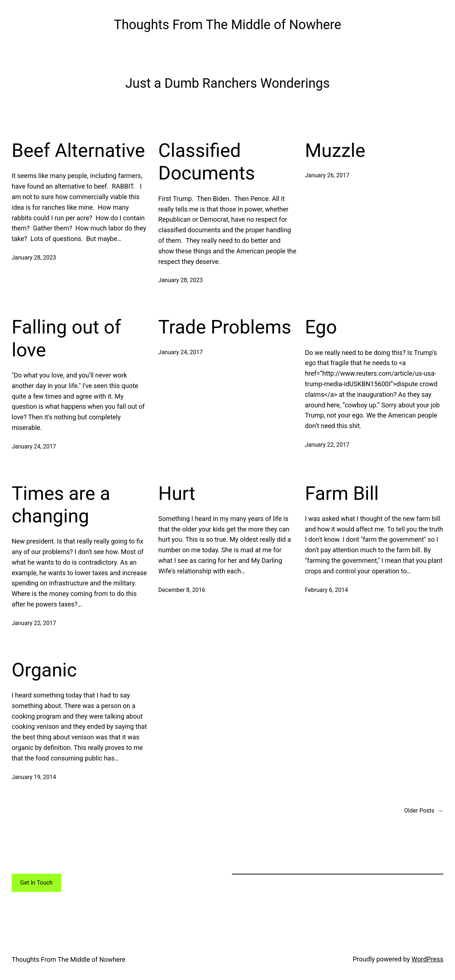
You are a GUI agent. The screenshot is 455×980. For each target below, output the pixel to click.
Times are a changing (61, 505)
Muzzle (335, 151)
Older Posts (424, 811)
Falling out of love (66, 338)
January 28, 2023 (34, 258)
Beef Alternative (78, 151)
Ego (321, 327)
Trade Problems (225, 327)
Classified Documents (207, 162)
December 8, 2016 (182, 590)
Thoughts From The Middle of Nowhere (228, 25)
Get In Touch (36, 883)
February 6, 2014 (327, 590)
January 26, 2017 (327, 175)
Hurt (177, 493)
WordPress (428, 959)
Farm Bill (342, 493)
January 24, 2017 (34, 446)
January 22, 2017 (327, 445)
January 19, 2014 (34, 777)
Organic (44, 670)
